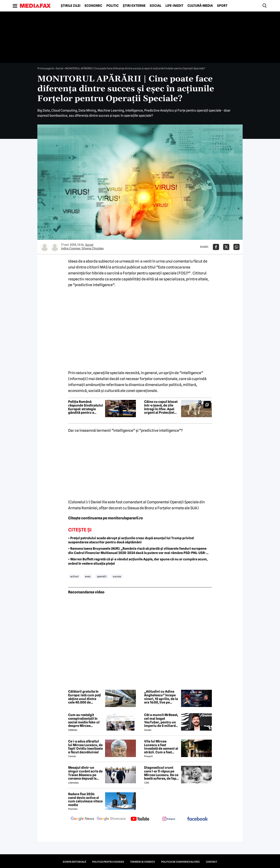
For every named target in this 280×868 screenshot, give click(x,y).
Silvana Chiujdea (93, 248)
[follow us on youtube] (140, 819)
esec (88, 576)
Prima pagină (45, 68)
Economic (93, 6)
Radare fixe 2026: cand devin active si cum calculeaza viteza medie (85, 799)
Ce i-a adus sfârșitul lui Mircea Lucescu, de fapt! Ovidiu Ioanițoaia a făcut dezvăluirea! (85, 747)
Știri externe (134, 6)
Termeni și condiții (143, 862)
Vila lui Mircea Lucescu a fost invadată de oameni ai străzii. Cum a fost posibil (161, 747)
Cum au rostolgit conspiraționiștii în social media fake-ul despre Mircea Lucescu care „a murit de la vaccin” (85, 720)
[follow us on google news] (83, 819)
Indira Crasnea (71, 248)
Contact (212, 862)
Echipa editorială (74, 862)
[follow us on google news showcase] (111, 819)
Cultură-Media (200, 6)
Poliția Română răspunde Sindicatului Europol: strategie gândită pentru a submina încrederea (86, 407)
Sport (222, 6)
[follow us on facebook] (197, 819)
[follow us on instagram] (169, 819)
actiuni (75, 576)
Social (155, 6)
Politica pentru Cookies (108, 862)
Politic (112, 6)
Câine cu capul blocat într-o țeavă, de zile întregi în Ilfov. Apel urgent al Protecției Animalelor (161, 407)
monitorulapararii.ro (125, 518)
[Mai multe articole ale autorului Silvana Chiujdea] (55, 247)
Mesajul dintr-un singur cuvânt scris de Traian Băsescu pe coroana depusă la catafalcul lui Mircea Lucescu (85, 773)
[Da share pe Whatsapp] (236, 247)
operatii (102, 576)
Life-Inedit (174, 6)
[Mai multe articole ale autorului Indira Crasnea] (45, 247)
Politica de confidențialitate (180, 862)
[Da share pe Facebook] (216, 247)
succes (117, 576)
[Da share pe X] (226, 247)
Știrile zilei (71, 6)
